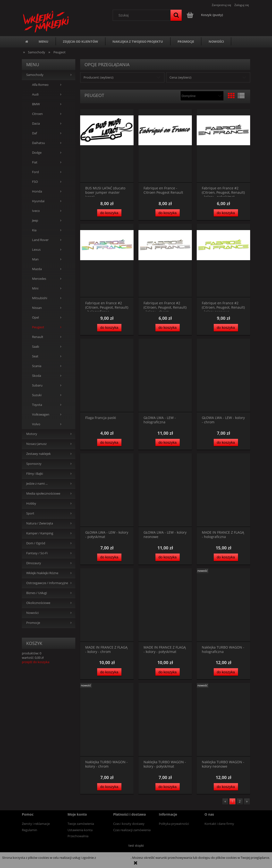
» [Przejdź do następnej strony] (247, 801)
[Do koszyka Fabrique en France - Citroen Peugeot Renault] (168, 213)
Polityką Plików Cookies (114, 858)
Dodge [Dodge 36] (37, 153)
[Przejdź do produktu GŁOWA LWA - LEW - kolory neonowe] (165, 490)
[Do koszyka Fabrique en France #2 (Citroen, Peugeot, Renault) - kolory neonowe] (226, 328)
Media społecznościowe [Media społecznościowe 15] (43, 494)
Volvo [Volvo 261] (36, 424)
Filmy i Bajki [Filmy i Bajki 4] (35, 474)
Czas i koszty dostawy (129, 824)
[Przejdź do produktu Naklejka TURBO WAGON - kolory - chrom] (107, 720)
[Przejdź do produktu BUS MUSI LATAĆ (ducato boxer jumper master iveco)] (107, 146)
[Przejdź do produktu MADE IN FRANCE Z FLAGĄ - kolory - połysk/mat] (165, 605)
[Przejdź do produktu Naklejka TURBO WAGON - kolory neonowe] (223, 720)
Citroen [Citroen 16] (37, 114)
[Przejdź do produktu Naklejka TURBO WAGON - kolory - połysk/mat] (165, 720)
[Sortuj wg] (202, 96)
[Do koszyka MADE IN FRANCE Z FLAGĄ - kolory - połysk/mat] (168, 672)
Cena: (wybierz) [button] (180, 77)
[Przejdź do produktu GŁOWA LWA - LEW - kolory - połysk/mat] (107, 490)
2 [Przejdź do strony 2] (240, 801)
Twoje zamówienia (81, 824)
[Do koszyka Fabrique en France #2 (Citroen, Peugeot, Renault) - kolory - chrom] (168, 328)
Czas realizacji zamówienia (132, 830)
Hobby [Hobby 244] (31, 503)
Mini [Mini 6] (35, 288)
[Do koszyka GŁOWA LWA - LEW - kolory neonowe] (168, 557)
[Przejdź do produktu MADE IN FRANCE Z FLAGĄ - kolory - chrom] (107, 605)
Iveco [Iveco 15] (36, 211)
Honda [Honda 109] (37, 191)
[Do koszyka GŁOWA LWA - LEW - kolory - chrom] (226, 443)
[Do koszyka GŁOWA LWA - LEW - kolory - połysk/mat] (109, 557)
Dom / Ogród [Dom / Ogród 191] (36, 543)
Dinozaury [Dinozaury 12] (34, 563)
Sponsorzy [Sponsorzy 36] (34, 464)
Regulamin (30, 830)
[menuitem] (44, 41)
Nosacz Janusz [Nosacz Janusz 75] (36, 444)
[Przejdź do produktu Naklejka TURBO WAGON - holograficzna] (223, 605)
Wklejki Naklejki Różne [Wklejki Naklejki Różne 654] (42, 573)
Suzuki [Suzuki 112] (37, 395)
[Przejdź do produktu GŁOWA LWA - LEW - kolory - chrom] (223, 375)
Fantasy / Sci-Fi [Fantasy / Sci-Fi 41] (37, 553)
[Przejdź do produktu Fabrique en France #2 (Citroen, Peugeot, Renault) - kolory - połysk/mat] (223, 146)
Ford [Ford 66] (35, 172)
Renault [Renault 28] (38, 337)
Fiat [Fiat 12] (35, 162)
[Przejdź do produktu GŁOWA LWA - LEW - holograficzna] (165, 375)
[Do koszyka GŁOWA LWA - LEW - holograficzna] (168, 443)
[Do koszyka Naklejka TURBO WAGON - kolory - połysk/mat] (168, 787)
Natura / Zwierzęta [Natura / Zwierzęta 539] (40, 523)
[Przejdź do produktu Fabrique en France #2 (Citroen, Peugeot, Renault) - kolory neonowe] (223, 261)
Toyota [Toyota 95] (37, 405)
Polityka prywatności (174, 824)
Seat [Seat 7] (35, 356)
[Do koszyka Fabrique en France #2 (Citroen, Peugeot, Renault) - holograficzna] (109, 328)
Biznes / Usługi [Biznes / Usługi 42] (37, 593)
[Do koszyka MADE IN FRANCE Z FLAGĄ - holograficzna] (226, 557)
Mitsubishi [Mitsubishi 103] (40, 298)
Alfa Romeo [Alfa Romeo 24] (40, 85)
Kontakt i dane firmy (219, 824)
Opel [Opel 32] (35, 317)
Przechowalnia (78, 836)
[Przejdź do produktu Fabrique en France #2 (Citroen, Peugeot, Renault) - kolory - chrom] (165, 261)
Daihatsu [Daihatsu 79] (38, 143)
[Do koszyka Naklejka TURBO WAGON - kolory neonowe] (226, 787)
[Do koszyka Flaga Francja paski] (109, 443)
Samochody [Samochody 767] (35, 75)
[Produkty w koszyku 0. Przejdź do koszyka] (205, 15)
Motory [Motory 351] (32, 434)
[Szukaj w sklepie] (143, 15)
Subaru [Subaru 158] (37, 385)
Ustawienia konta (80, 830)
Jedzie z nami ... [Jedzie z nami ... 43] (37, 484)
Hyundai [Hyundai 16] (38, 201)
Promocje (33, 623)
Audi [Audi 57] (35, 94)
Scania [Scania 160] (37, 366)
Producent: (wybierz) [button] (98, 77)
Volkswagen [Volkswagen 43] (41, 414)
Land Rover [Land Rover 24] (40, 240)
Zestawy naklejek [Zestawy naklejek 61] (38, 454)
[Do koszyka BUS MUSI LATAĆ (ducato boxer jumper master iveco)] (109, 213)
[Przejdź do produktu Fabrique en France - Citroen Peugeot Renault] (165, 146)
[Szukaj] (176, 15)
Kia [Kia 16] (34, 230)
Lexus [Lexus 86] (36, 250)
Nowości (32, 613)
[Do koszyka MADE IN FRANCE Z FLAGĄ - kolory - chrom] (109, 672)
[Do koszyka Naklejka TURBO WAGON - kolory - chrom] (109, 787)
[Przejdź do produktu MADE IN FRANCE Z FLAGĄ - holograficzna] (223, 490)
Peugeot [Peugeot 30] (38, 327)
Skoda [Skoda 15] (37, 376)
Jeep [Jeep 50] (35, 221)
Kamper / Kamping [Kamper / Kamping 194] (40, 533)
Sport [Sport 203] (30, 513)
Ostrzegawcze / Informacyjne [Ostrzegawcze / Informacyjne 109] (47, 583)
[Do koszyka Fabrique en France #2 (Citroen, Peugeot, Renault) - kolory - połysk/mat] (226, 213)
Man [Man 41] (35, 259)
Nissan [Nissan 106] (37, 308)
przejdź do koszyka (36, 662)
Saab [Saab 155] (36, 347)
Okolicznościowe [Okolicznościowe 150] (38, 603)
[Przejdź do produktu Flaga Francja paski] (107, 375)
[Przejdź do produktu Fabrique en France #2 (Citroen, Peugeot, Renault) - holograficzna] (107, 261)
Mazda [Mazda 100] (37, 269)
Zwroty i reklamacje (36, 824)
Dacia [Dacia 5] (36, 124)
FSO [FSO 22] (35, 182)
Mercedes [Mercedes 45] (39, 279)
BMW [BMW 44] (36, 104)
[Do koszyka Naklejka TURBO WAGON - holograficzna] (226, 672)
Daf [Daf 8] (34, 133)
